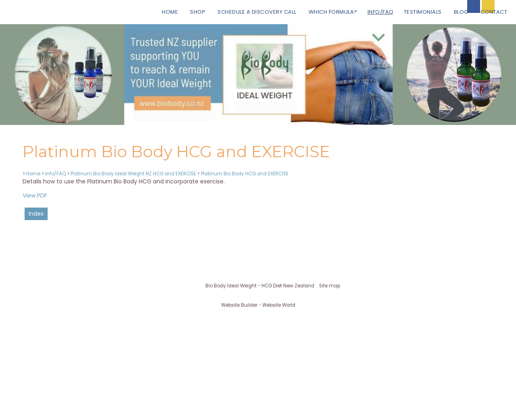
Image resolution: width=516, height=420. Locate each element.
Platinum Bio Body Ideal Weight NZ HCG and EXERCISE (133, 174)
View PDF (35, 195)
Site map (330, 286)
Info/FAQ (381, 12)
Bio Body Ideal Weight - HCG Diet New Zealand (260, 286)
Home (170, 12)
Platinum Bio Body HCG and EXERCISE (245, 174)
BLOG (461, 12)
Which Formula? (333, 12)
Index (36, 214)
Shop (198, 12)
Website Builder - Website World (258, 305)
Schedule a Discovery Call (257, 12)
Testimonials (423, 12)
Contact (494, 12)
